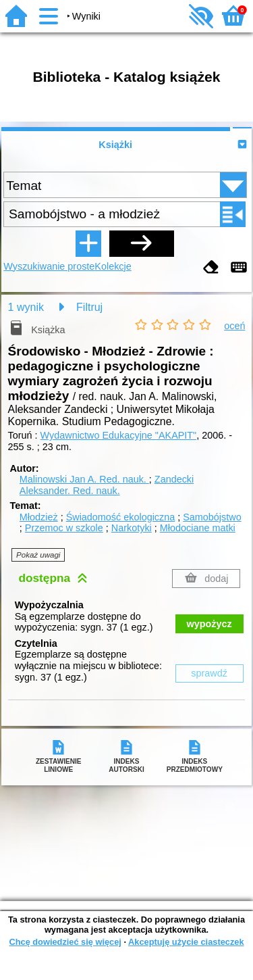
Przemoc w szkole (64, 528)
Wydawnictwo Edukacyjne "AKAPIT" (119, 435)
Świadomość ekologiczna (121, 517)
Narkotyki (132, 528)
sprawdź (209, 673)
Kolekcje (113, 266)
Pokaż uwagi (38, 555)
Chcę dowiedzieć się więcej (65, 942)
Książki (115, 145)
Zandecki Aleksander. (107, 485)
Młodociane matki (198, 528)
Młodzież (39, 517)
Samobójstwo (212, 517)
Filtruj (89, 307)
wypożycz (209, 624)
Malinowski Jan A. (84, 479)
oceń (234, 326)
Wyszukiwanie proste (49, 266)
